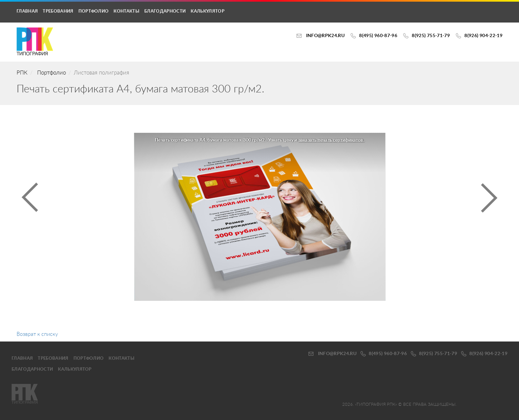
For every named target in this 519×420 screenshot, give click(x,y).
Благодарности (165, 11)
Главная (27, 11)
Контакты (126, 11)
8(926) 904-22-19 (483, 36)
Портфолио (94, 11)
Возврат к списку (37, 334)
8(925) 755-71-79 (431, 36)
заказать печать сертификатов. (331, 140)
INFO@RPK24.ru (326, 36)
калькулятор (208, 11)
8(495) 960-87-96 (378, 36)
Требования (58, 11)
